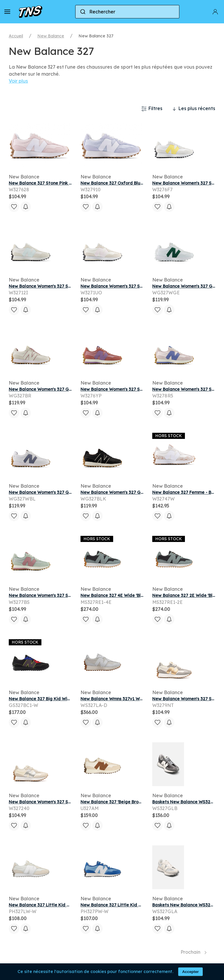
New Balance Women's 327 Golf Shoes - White (57, 389)
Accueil (16, 36)
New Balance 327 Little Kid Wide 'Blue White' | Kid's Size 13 (142, 905)
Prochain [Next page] (194, 952)
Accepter (190, 972)
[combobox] (127, 12)
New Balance (51, 36)
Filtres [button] (152, 109)
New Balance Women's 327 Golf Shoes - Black (128, 492)
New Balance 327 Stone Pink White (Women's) (56, 183)
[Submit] (82, 12)
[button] (7, 12)
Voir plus (18, 81)
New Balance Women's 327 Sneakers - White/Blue (61, 286)
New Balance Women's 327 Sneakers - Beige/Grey (61, 802)
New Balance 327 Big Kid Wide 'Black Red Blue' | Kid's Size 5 (71, 699)
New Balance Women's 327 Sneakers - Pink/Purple (133, 389)
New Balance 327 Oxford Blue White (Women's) (130, 183)
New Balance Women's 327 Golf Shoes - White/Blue (62, 492)
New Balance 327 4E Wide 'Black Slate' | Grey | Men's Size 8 (142, 595)
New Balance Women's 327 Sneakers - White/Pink (132, 286)
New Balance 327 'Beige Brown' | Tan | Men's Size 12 (134, 802)
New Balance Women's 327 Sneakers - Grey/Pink (59, 595)
